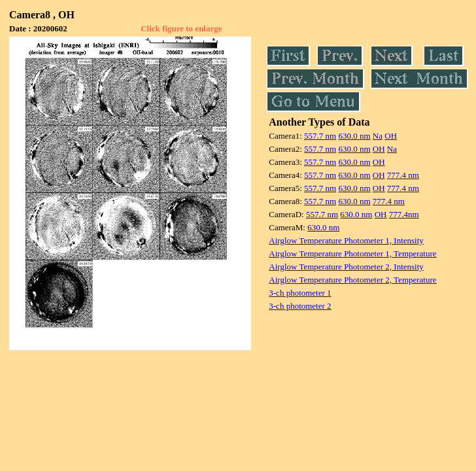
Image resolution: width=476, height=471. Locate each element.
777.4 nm (403, 175)
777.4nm (404, 214)
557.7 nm (320, 136)
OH (391, 136)
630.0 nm (354, 136)
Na (378, 136)
